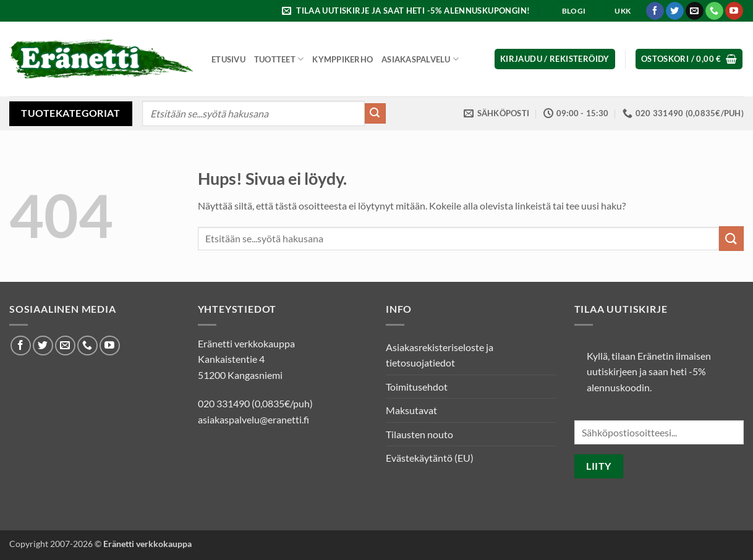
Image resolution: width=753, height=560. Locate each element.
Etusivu (228, 59)
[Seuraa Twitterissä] (675, 11)
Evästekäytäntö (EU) (430, 458)
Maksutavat (411, 410)
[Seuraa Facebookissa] (655, 11)
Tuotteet (279, 59)
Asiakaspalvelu (420, 59)
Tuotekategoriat (70, 113)
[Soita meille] (714, 11)
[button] (408, 11)
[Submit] (375, 114)
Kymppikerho (342, 59)
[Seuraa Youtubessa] (734, 11)
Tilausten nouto (419, 434)
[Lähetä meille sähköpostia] (695, 11)
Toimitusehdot (417, 387)
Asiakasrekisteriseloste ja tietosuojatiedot (440, 355)
